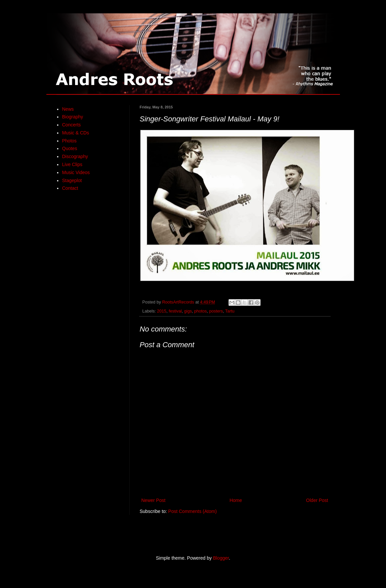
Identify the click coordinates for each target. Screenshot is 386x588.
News (68, 109)
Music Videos (76, 172)
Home (236, 500)
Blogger (221, 558)
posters (216, 311)
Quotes (70, 148)
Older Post (317, 500)
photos (201, 311)
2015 (162, 311)
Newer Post (153, 500)
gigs (188, 311)
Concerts (71, 125)
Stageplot (72, 180)
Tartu (230, 311)
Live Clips (72, 164)
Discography (75, 156)
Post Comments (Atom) (192, 511)
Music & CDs (76, 133)
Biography (73, 117)
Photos (69, 141)
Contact (70, 188)
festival (175, 311)
